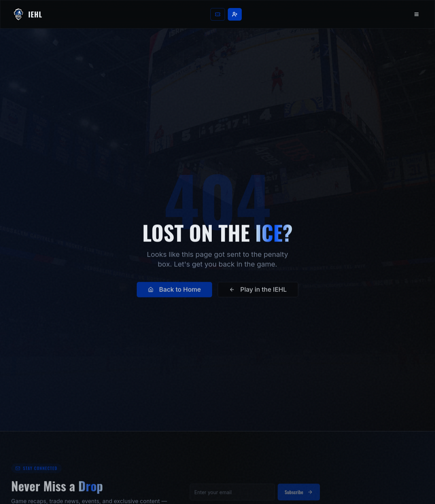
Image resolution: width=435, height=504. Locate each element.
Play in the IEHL (258, 294)
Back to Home (174, 294)
